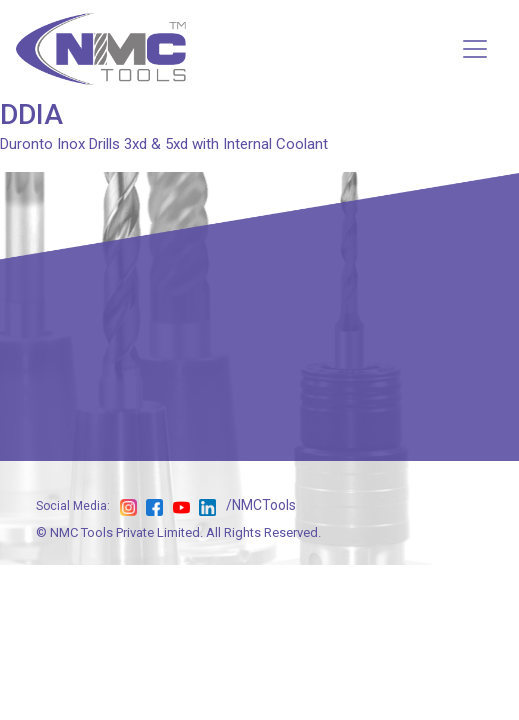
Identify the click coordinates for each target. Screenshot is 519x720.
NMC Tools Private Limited (125, 532)
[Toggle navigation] (475, 49)
